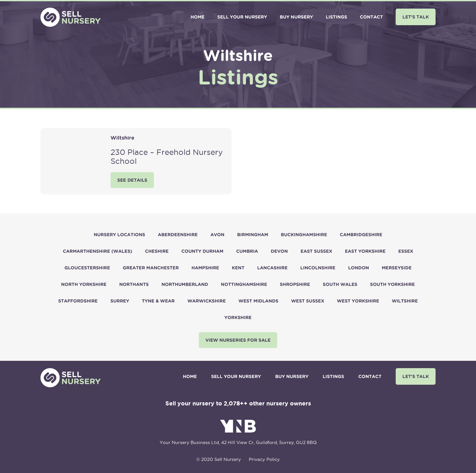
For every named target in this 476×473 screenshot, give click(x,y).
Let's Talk (416, 17)
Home (198, 17)
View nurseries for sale (238, 340)
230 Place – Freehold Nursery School (167, 156)
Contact (371, 17)
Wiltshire (123, 138)
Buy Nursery (296, 17)
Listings (336, 17)
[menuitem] (198, 17)
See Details (132, 180)
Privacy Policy (264, 459)
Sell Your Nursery (242, 17)
